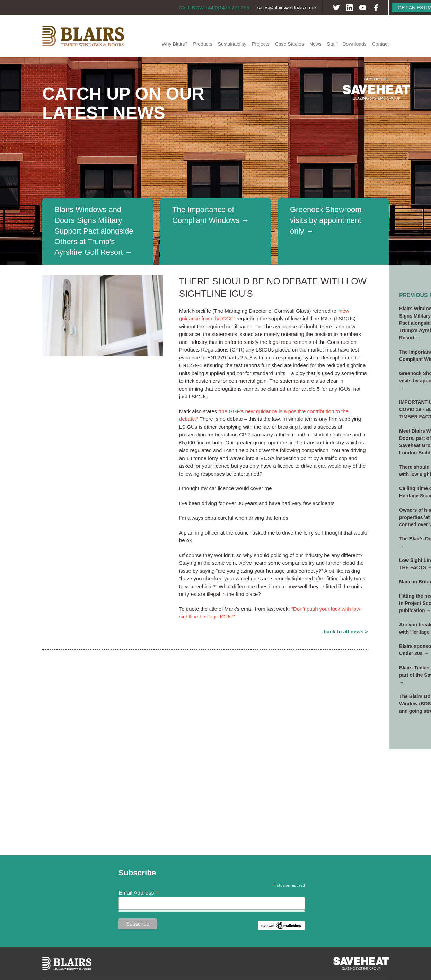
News (315, 44)
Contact (380, 44)
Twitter (336, 8)
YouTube (363, 8)
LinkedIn (350, 8)
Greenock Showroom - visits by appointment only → (328, 220)
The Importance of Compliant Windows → (211, 215)
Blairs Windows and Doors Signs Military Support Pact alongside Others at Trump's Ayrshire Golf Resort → (94, 231)
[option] (215, 161)
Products (203, 44)
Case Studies (289, 44)
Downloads (354, 44)
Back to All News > (346, 631)
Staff (332, 44)
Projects (261, 44)
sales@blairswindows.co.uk (287, 8)
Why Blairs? (175, 44)
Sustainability (232, 44)
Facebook (376, 8)
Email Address (139, 892)
